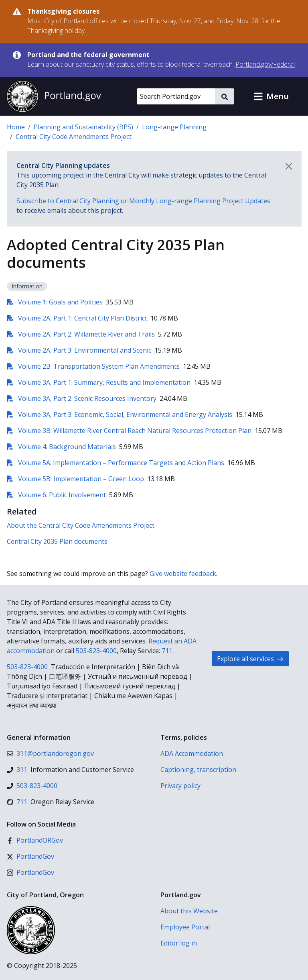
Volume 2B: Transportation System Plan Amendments (93, 366)
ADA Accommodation (192, 753)
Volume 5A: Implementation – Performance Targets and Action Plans (115, 463)
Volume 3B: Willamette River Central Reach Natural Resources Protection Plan (129, 431)
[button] (271, 96)
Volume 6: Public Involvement (56, 495)
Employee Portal (185, 927)
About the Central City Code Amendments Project (81, 525)
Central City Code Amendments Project (74, 137)
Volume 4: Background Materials (61, 447)
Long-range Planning (174, 127)
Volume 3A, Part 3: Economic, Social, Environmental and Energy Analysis (120, 414)
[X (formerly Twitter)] (30, 856)
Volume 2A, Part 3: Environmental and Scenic (79, 350)
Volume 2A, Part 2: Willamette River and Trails (81, 334)
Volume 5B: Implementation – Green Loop (75, 479)
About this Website (189, 911)
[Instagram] (30, 872)
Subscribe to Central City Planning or (143, 201)
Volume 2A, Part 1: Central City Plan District (77, 318)
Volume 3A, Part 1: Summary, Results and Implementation (99, 382)
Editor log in (179, 943)
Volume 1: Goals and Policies (55, 302)
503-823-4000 (96, 651)
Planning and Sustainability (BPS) (83, 127)
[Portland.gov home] (54, 96)
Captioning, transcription (198, 770)
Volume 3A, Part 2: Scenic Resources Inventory (82, 398)
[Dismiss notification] (289, 166)
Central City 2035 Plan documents (57, 541)
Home (16, 127)
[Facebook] (35, 840)
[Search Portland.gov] (176, 96)
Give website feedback (183, 574)
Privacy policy (180, 786)
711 (167, 651)
